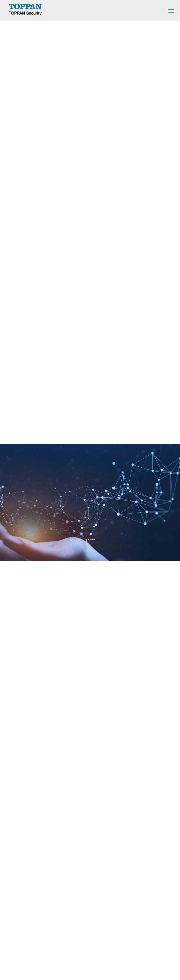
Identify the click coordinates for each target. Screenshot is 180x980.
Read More (90, 540)
